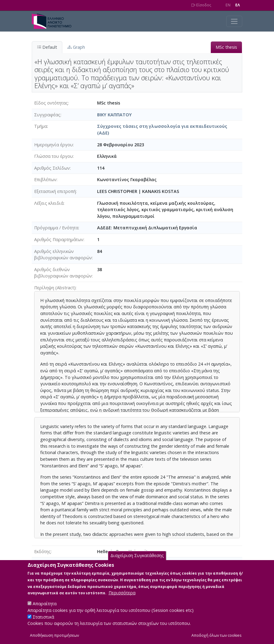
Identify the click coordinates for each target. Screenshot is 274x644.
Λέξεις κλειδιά (49, 203)
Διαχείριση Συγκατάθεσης (137, 562)
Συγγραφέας (47, 115)
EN (228, 5)
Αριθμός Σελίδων (52, 168)
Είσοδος (201, 5)
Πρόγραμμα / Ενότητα (56, 228)
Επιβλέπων (45, 179)
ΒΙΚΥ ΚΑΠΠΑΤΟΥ (114, 115)
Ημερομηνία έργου (54, 145)
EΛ (238, 5)
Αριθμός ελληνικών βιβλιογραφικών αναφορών (63, 255)
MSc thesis (226, 47)
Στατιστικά (43, 623)
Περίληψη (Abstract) (55, 288)
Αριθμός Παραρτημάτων (59, 239)
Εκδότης (42, 551)
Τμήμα (41, 126)
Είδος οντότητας (51, 103)
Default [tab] (47, 47)
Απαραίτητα (45, 610)
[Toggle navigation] (234, 21)
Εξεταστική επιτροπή (55, 191)
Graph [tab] (76, 47)
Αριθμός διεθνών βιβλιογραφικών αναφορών (63, 273)
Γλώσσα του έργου (54, 156)
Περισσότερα (122, 599)
